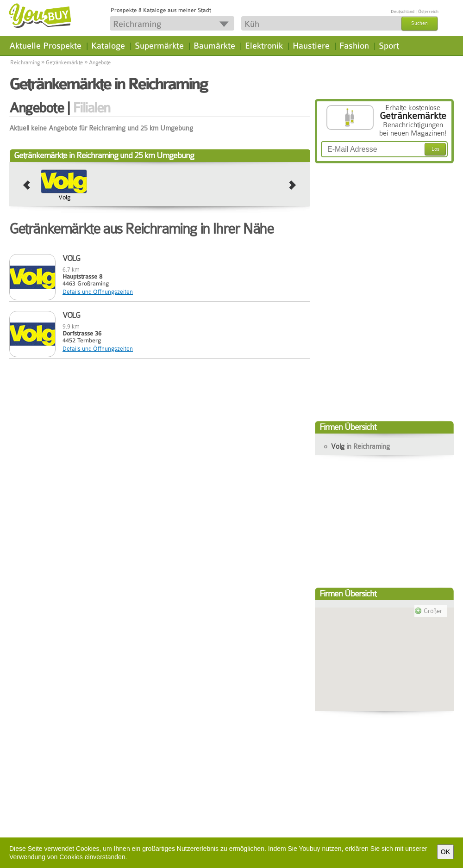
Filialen (91, 108)
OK (445, 852)
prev (27, 186)
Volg (64, 197)
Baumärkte (214, 46)
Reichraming (25, 62)
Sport (389, 46)
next (293, 186)
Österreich (428, 12)
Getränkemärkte (64, 62)
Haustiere (311, 46)
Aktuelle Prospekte (45, 46)
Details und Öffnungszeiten (98, 292)
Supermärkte (159, 46)
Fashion (354, 46)
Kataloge (108, 46)
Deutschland (403, 12)
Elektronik (264, 46)
